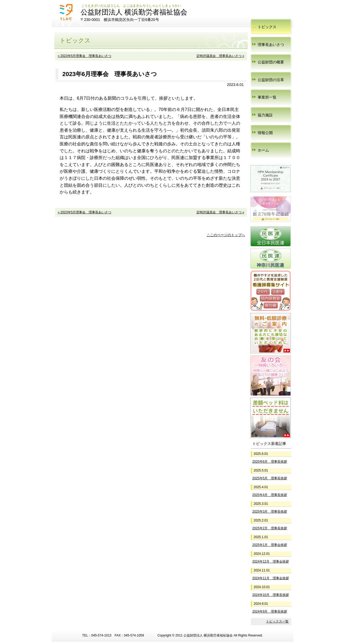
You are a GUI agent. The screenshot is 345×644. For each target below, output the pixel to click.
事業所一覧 (267, 97)
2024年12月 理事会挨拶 (271, 562)
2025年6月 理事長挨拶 (270, 462)
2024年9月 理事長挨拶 (270, 611)
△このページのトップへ (226, 235)
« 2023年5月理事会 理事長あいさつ (85, 56)
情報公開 (265, 133)
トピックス (267, 27)
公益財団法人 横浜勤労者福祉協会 (134, 12)
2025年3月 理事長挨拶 (270, 512)
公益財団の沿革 (271, 80)
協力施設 (265, 115)
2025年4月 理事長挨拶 (270, 495)
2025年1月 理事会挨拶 (270, 545)
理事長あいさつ (271, 45)
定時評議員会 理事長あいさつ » (220, 56)
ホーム (263, 150)
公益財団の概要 (271, 62)
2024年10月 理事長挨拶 (271, 595)
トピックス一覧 (277, 621)
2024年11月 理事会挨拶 (271, 578)
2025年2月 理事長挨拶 (270, 528)
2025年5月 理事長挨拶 (270, 478)
